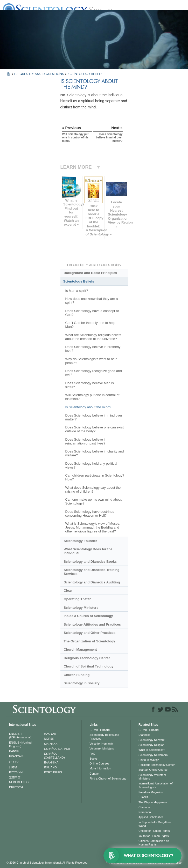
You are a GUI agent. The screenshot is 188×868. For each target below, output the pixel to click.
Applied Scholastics (151, 817)
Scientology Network (151, 740)
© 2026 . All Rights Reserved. (47, 863)
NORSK (49, 739)
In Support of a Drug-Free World (155, 824)
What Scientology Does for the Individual (88, 551)
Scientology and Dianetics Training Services (91, 572)
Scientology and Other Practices (89, 633)
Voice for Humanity (101, 744)
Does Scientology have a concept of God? (92, 313)
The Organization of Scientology (89, 641)
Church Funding (76, 675)
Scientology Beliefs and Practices (104, 737)
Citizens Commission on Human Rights (154, 843)
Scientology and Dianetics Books (90, 562)
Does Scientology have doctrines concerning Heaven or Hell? (90, 514)
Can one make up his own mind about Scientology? (93, 501)
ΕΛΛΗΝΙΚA (51, 762)
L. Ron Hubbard (100, 730)
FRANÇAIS (16, 756)
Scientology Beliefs (79, 281)
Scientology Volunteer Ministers (152, 777)
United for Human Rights (154, 831)
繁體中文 (15, 777)
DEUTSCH (16, 787)
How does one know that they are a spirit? (91, 301)
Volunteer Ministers (102, 748)
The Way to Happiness (153, 802)
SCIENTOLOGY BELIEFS (85, 74)
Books (93, 759)
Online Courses (99, 763)
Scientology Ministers (81, 608)
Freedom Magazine (151, 792)
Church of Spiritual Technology (88, 666)
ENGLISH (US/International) (20, 736)
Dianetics (144, 735)
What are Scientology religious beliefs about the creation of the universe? (93, 337)
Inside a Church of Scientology (88, 616)
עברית (14, 762)
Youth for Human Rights (154, 836)
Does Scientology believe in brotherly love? (93, 349)
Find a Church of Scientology (108, 778)
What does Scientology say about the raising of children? (93, 489)
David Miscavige (149, 760)
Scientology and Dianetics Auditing (92, 582)
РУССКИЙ (16, 772)
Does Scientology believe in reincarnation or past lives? (86, 441)
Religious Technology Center (87, 658)
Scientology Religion (151, 745)
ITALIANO (50, 767)
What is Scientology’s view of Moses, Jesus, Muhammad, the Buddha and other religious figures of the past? (93, 527)
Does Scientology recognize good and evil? (93, 373)
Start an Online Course (153, 770)
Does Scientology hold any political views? (91, 465)
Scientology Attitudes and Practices (92, 624)
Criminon (144, 807)
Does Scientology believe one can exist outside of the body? (94, 429)
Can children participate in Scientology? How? (95, 477)
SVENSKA (51, 744)
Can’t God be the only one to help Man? (90, 325)
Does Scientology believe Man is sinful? (89, 385)
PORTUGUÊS (53, 772)
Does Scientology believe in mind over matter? (94, 417)
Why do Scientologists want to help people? (91, 361)
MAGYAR (50, 734)
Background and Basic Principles (90, 273)
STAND (143, 797)
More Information (100, 768)
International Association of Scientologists (155, 785)
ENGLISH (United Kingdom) (20, 744)
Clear (68, 591)
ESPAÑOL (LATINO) (57, 749)
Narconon (145, 812)
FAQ (92, 754)
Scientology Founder (80, 541)
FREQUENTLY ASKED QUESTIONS (40, 74)
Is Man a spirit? (76, 291)
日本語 (13, 767)
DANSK (14, 751)
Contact (94, 774)
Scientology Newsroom (153, 755)
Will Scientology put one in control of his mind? (92, 397)
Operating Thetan (77, 599)
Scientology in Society (81, 683)
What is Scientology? (152, 750)
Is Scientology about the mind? (88, 407)
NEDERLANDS (19, 782)
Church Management (80, 650)
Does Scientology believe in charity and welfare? (94, 453)
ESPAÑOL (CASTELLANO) (54, 755)
